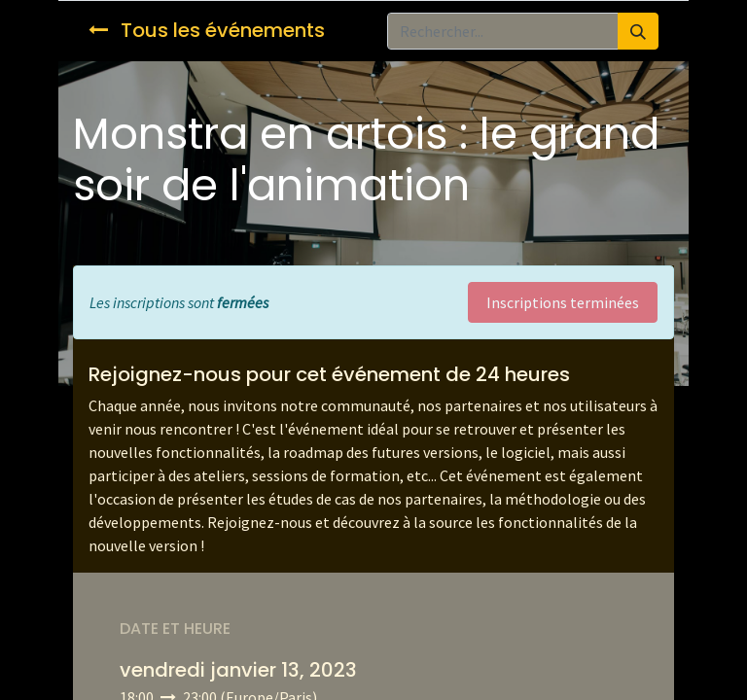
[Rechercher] (638, 31)
